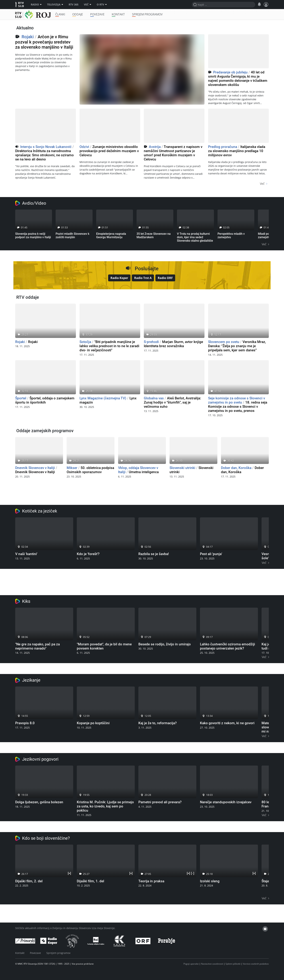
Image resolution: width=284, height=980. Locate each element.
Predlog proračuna (223, 147)
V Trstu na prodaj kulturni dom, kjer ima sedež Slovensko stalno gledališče (195, 237)
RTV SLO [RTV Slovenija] (20, 5)
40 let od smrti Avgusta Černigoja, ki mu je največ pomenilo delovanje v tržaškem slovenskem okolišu (238, 78)
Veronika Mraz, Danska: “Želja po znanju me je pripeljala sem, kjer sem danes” (237, 346)
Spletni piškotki (233, 964)
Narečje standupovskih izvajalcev (226, 802)
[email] (265, 929)
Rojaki (30, 15)
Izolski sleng (210, 881)
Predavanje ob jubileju (230, 72)
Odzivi (84, 147)
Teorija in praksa (151, 881)
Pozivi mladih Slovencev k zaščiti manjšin (72, 235)
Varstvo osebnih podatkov (256, 964)
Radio (36, 5)
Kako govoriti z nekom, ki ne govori (227, 723)
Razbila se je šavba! (154, 554)
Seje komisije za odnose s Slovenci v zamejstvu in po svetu (237, 400)
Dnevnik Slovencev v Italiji (35, 468)
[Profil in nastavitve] (266, 5)
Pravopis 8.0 (25, 723)
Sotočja (85, 342)
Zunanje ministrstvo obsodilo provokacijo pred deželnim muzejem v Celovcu (109, 151)
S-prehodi (151, 342)
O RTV (102, 5)
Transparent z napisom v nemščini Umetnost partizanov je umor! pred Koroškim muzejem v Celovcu (173, 153)
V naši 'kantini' (26, 554)
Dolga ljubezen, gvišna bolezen (39, 802)
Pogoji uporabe (191, 964)
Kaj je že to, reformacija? (157, 723)
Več (88, 5)
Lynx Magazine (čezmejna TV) (103, 398)
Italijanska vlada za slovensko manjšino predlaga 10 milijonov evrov (237, 151)
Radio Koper (119, 278)
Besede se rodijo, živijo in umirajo (165, 644)
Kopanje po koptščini (93, 723)
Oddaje (88, 14)
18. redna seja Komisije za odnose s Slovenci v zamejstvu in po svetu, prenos (238, 407)
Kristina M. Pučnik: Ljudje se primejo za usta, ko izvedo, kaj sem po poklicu (105, 806)
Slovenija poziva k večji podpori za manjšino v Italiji (33, 235)
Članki (70, 14)
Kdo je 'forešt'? (88, 554)
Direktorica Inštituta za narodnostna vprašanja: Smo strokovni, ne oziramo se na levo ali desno (44, 155)
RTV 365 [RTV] (74, 5)
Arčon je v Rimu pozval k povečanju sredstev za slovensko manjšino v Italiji (44, 42)
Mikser (72, 468)
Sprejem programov (157, 14)
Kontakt (128, 14)
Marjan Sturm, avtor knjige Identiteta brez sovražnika (173, 344)
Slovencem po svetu (224, 342)
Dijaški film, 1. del (90, 881)
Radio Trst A (143, 278)
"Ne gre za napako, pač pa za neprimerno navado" (37, 646)
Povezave (107, 14)
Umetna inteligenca (144, 472)
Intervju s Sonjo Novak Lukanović (46, 147)
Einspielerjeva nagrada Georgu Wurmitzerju (111, 235)
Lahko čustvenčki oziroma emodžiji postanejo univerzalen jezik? (227, 646)
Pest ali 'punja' (211, 554)
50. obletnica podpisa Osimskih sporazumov (90, 470)
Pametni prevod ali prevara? (160, 802)
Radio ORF (165, 278)
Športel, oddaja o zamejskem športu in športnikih (45, 400)
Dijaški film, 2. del (29, 881)
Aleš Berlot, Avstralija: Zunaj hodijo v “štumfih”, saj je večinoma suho (172, 402)
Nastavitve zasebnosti (212, 964)
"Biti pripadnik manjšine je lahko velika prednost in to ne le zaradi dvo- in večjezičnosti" (109, 346)
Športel (21, 398)
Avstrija (155, 147)
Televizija (55, 5)
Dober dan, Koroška (236, 468)
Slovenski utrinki (182, 468)
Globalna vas (154, 398)
